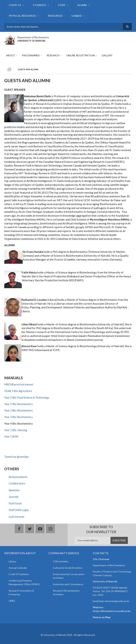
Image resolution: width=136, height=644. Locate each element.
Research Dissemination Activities (66, 592)
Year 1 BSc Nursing (16, 430)
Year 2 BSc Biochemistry (19, 410)
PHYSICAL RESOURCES (22, 16)
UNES (12, 601)
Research (53, 55)
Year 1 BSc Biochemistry (19, 404)
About (11, 55)
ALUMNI (82, 5)
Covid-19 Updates (19, 574)
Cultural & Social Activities (68, 568)
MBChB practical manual (19, 384)
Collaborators (17, 483)
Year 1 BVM (11, 436)
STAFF (62, 5)
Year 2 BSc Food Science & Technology (27, 397)
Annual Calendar (18, 568)
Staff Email (15, 503)
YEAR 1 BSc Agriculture (18, 391)
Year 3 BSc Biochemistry (19, 417)
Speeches (14, 490)
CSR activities (61, 561)
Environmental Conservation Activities (69, 576)
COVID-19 (15, 5)
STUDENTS (39, 5)
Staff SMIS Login (19, 510)
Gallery (107, 55)
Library (12, 561)
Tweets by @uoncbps (17, 457)
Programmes (31, 55)
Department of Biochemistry (33, 37)
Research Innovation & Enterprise (21, 592)
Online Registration (80, 55)
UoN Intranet (16, 517)
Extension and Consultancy (68, 584)
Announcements (18, 477)
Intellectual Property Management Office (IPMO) (24, 582)
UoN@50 (76, 16)
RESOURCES (55, 16)
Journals (14, 497)
